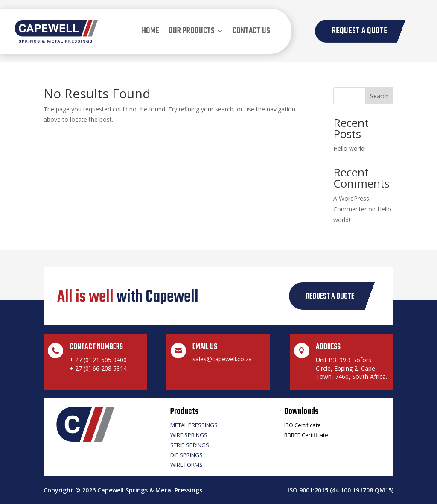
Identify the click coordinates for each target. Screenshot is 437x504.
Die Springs (186, 455)
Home (150, 31)
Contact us (251, 31)
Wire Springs (189, 435)
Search (379, 96)
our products (192, 31)
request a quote (330, 297)
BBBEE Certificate (306, 435)
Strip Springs (190, 445)
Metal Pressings (194, 425)
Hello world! (350, 148)
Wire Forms (186, 465)
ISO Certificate (303, 425)
